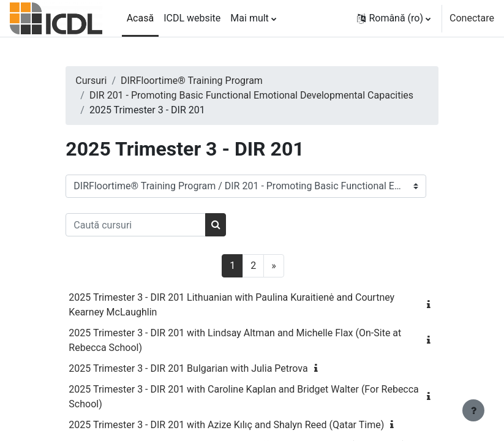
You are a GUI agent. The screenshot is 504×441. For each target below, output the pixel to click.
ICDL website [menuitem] (192, 18)
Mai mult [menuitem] (250, 18)
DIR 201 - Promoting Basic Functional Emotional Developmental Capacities (251, 95)
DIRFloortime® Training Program (192, 81)
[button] (394, 18)
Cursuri (91, 81)
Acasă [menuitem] (140, 18)
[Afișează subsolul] (473, 410)
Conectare (472, 18)
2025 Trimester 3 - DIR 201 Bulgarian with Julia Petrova (188, 368)
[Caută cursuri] (136, 225)
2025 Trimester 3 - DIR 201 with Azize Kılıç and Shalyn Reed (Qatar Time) (226, 425)
